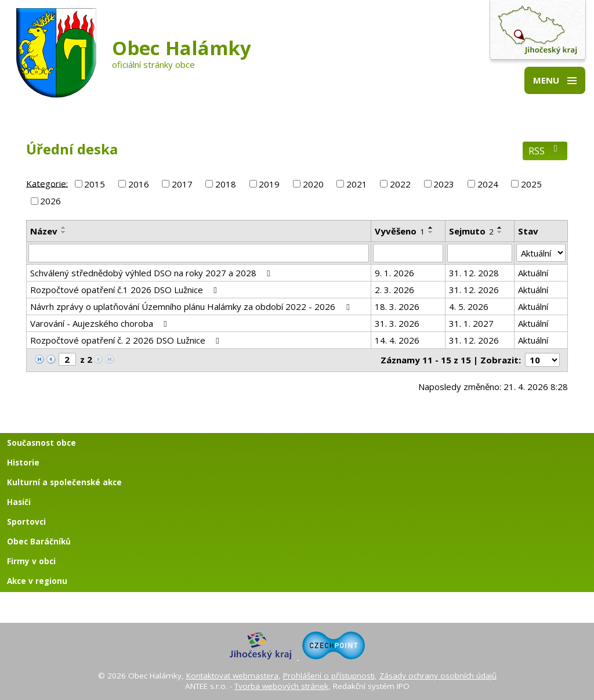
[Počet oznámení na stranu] (542, 360)
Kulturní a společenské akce (64, 482)
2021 (357, 184)
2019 (269, 184)
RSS (545, 151)
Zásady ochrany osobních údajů (438, 676)
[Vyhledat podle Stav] (541, 253)
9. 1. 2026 (394, 273)
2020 (313, 184)
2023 (444, 184)
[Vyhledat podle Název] (199, 253)
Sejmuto (471, 231)
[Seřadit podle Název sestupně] (64, 232)
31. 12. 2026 (474, 290)
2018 (226, 184)
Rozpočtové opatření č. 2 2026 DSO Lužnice (126, 340)
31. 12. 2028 (474, 273)
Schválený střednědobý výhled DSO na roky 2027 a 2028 (152, 273)
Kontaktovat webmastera (232, 676)
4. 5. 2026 (469, 306)
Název (44, 231)
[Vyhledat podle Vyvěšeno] (408, 253)
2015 (95, 184)
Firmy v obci (31, 561)
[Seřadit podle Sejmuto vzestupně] (500, 228)
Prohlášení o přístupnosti (329, 676)
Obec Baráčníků (39, 542)
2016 (139, 184)
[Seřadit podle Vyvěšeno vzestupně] (431, 228)
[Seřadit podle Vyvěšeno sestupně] (431, 232)
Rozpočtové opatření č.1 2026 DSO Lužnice (125, 290)
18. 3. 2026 (397, 306)
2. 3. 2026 (394, 290)
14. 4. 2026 (397, 340)
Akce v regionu (37, 581)
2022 (400, 184)
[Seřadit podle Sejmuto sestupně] (500, 232)
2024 (488, 184)
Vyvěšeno (400, 231)
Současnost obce (41, 443)
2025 (531, 184)
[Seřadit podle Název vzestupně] (64, 228)
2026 (50, 201)
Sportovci (26, 522)
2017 (182, 184)
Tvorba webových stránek (281, 686)
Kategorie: (47, 183)
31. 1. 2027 (471, 323)
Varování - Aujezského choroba (100, 323)
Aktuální (533, 273)
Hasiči (19, 502)
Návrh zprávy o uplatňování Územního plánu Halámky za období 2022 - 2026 (191, 306)
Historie (23, 463)
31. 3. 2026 (397, 323)
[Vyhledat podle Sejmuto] (480, 253)
